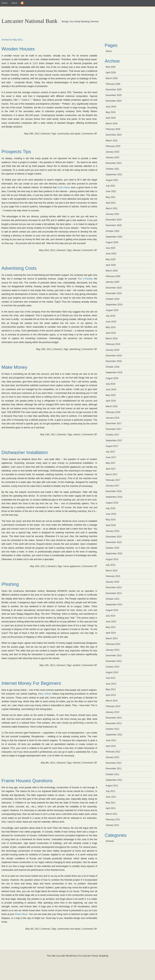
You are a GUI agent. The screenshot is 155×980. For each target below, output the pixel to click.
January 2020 (112, 282)
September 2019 (114, 305)
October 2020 (112, 231)
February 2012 (113, 752)
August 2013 (112, 672)
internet (77, 250)
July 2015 (110, 565)
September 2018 (114, 372)
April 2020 (111, 265)
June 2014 (111, 622)
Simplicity (104, 956)
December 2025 (114, 90)
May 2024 (111, 112)
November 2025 (114, 95)
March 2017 (112, 474)
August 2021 (112, 180)
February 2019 (113, 344)
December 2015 (114, 537)
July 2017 (110, 452)
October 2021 (112, 169)
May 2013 (111, 689)
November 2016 (114, 491)
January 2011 (112, 825)
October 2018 (112, 367)
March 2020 (112, 271)
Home (5, 3)
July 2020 (110, 248)
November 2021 (114, 163)
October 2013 (112, 667)
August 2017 (112, 446)
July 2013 (110, 678)
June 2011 (111, 797)
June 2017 (111, 457)
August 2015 (112, 559)
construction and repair (69, 134)
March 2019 (112, 339)
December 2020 (114, 220)
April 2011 (111, 808)
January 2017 (112, 486)
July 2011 (110, 791)
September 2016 (114, 497)
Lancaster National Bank (29, 21)
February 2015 (113, 576)
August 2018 (112, 378)
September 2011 (114, 780)
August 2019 (112, 310)
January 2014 (112, 650)
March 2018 (112, 406)
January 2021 (112, 214)
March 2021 (112, 208)
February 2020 (113, 276)
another (76, 665)
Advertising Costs (19, 268)
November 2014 (114, 593)
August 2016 (112, 503)
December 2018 (114, 356)
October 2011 (112, 774)
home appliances (72, 566)
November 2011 (114, 769)
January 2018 (112, 418)
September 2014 (114, 605)
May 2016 (111, 520)
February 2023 (113, 146)
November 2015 (114, 542)
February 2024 (113, 129)
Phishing (10, 584)
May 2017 (111, 463)
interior (77, 435)
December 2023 (114, 135)
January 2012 (112, 757)
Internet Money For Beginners (31, 683)
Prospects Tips (16, 152)
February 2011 (113, 820)
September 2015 (114, 554)
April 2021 (111, 203)
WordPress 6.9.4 (74, 956)
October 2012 (112, 729)
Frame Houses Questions (27, 781)
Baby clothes (45, 694)
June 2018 (111, 390)
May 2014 (111, 627)
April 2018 (111, 401)
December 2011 (114, 763)
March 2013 (112, 701)
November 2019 (114, 293)
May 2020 (111, 259)
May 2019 (111, 327)
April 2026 (111, 73)
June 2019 (111, 322)
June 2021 (111, 191)
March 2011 (112, 814)
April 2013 (111, 695)
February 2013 (113, 706)
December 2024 (114, 101)
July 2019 (110, 316)
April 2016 (111, 525)
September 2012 (114, 735)
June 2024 (111, 107)
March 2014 (112, 638)
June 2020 (111, 254)
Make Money (14, 367)
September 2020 (114, 237)
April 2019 (111, 333)
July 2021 (110, 186)
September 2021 (114, 175)
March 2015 (112, 571)
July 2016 (110, 508)
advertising (75, 349)
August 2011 (112, 786)
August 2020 (112, 242)
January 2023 (112, 152)
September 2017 (114, 441)
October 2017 (112, 435)
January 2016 (112, 531)
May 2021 (111, 197)
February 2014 (113, 644)
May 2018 (111, 395)
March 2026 (112, 78)
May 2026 (111, 67)
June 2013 (111, 684)
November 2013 (114, 661)
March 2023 (112, 141)
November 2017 (114, 429)
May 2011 (111, 803)
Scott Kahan (64, 187)
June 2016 (111, 514)
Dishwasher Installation (25, 452)
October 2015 (112, 548)
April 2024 (111, 118)
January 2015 (112, 582)
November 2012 (114, 723)
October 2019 (112, 299)
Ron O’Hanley (85, 279)
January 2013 (112, 712)
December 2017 (114, 423)
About (14, 3)
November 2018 (114, 361)
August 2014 (112, 610)
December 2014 (114, 587)
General (46, 134)
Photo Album (21, 914)
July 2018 (110, 384)
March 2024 (112, 124)
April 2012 (111, 746)
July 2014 (110, 616)
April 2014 (111, 633)
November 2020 (114, 225)
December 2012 (114, 718)
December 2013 (114, 656)
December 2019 (114, 288)
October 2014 (112, 599)
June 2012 (111, 740)
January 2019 (112, 350)
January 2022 (112, 157)
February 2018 (113, 412)
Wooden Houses (18, 49)
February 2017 (113, 480)
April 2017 (111, 469)
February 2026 (113, 84)
